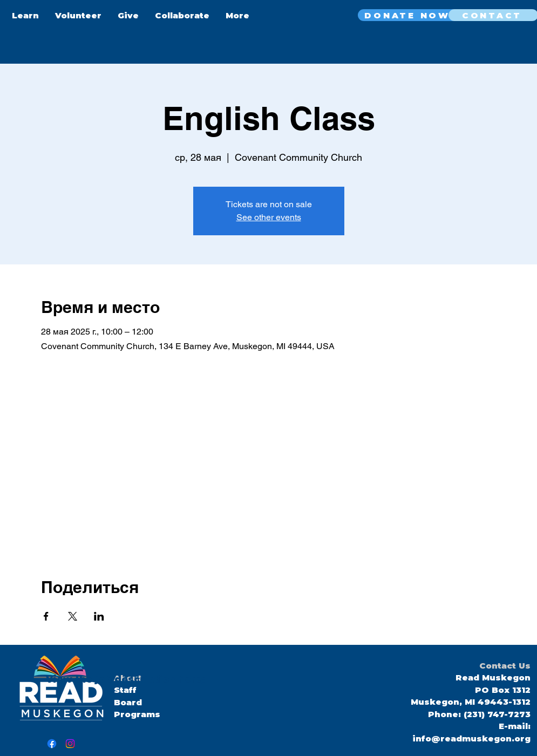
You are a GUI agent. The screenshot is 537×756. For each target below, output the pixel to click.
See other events (269, 217)
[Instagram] (70, 744)
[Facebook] (52, 744)
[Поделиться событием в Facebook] (46, 616)
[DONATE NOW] (409, 15)
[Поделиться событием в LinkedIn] (99, 616)
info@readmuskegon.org (471, 738)
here (189, 679)
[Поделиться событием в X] (73, 616)
